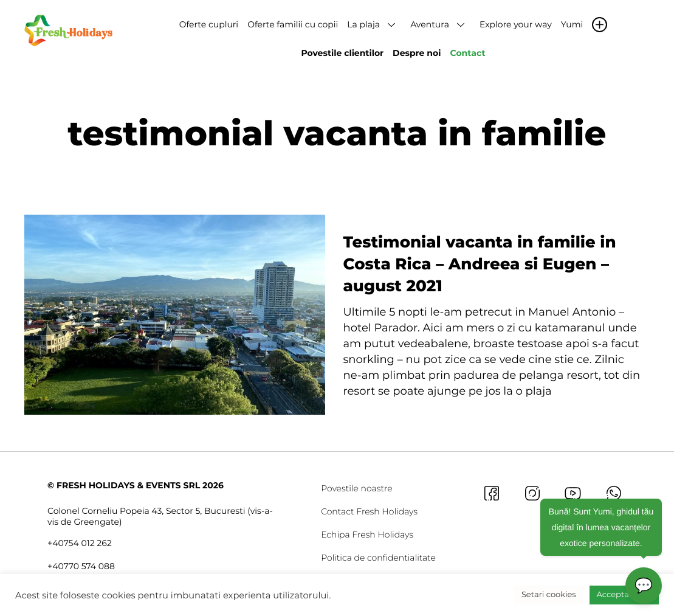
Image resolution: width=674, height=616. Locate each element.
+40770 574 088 (81, 566)
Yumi (572, 24)
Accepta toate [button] (624, 595)
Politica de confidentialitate (378, 558)
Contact (467, 53)
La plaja (363, 24)
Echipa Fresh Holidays (367, 535)
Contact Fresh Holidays (369, 511)
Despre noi (417, 53)
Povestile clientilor (342, 53)
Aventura (430, 24)
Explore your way (516, 24)
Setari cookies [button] (549, 595)
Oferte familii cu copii (293, 24)
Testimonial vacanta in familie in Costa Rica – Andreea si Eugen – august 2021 (480, 264)
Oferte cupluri (209, 24)
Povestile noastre (357, 488)
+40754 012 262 (80, 543)
